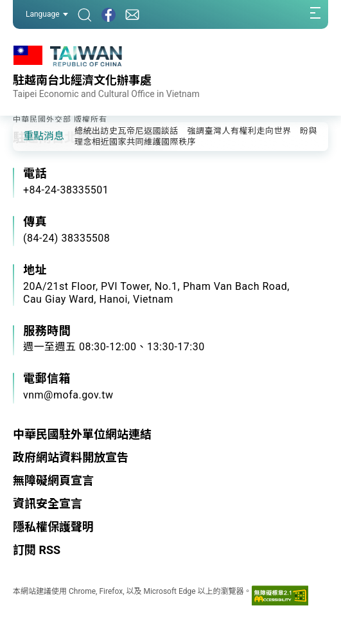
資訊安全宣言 (48, 504)
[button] (32, 136)
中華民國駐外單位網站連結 (82, 434)
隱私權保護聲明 (53, 527)
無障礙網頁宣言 (53, 480)
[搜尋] (85, 14)
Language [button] (47, 14)
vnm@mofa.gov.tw (68, 395)
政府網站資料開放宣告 (71, 457)
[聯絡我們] (132, 14)
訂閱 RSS (37, 550)
